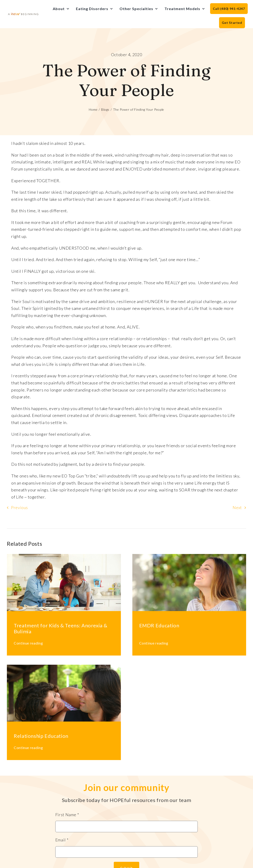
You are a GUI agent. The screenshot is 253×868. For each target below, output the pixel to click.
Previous (19, 507)
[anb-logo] (23, 14)
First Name (67, 815)
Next (237, 507)
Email (62, 840)
